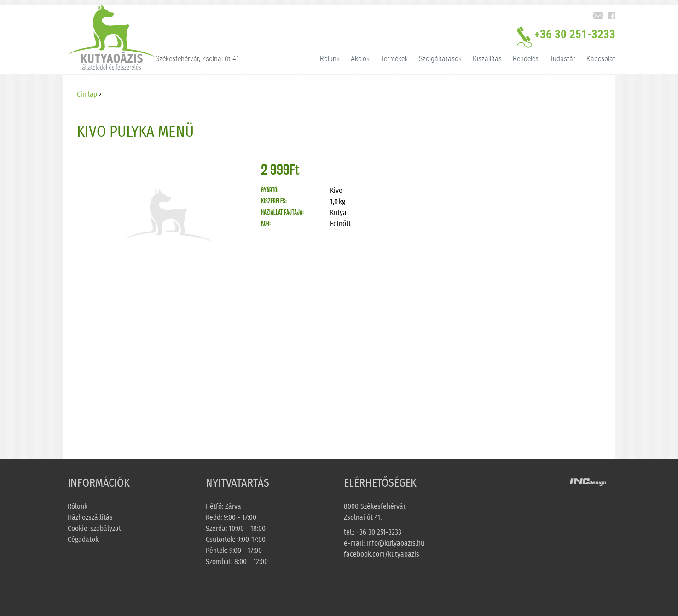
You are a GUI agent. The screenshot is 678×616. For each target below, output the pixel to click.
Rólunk (330, 58)
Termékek (394, 58)
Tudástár (562, 58)
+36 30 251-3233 (566, 38)
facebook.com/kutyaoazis (382, 554)
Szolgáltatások (440, 58)
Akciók (360, 58)
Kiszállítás (487, 58)
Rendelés (526, 58)
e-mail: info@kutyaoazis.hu (384, 543)
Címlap (87, 94)
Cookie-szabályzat (94, 529)
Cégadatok (83, 540)
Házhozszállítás (90, 517)
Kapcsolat (601, 58)
